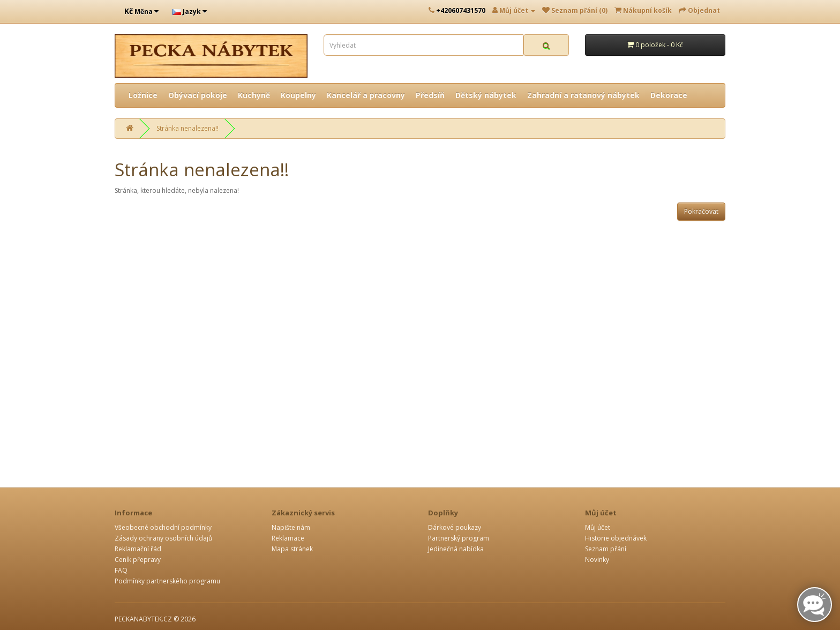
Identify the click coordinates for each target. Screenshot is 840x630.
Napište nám (291, 527)
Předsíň (430, 95)
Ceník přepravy (138, 560)
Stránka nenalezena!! (187, 128)
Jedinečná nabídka (456, 549)
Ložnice (143, 95)
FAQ (121, 570)
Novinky (597, 560)
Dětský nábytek (486, 95)
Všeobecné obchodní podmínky (163, 527)
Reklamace (288, 538)
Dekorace (669, 95)
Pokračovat (701, 211)
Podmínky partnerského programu (167, 581)
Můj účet (598, 527)
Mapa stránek (292, 549)
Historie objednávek (616, 538)
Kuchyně (254, 95)
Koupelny (298, 95)
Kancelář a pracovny (366, 95)
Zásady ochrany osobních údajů (163, 538)
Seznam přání (606, 549)
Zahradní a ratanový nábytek (583, 95)
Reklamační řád (138, 549)
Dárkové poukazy (455, 527)
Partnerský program (459, 538)
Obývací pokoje (198, 95)
